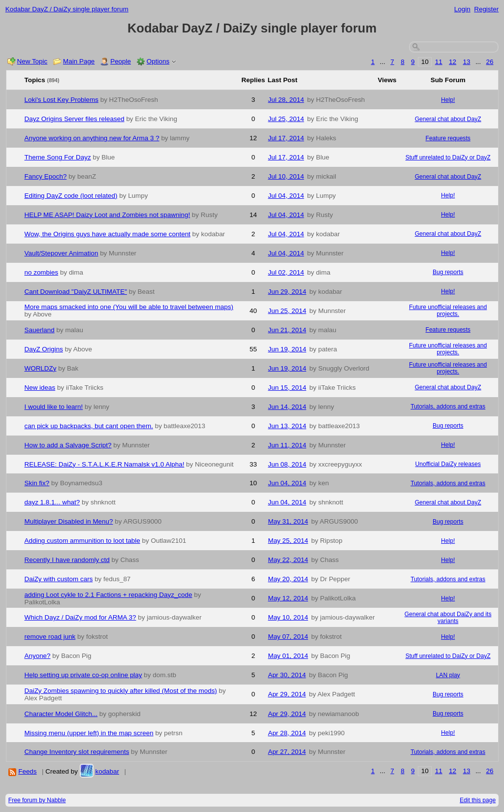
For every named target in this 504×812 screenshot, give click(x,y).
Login (462, 9)
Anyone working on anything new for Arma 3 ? (92, 138)
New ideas (40, 388)
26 (490, 62)
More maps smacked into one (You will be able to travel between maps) (129, 307)
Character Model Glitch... (61, 714)
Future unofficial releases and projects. (448, 311)
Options (158, 61)
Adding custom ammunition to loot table (82, 541)
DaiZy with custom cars (59, 579)
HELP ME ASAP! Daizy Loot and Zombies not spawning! (108, 215)
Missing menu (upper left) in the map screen (89, 733)
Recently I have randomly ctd (67, 560)
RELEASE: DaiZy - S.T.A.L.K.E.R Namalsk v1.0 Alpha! (105, 464)
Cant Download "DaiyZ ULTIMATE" (76, 292)
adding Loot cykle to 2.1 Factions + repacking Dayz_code (109, 595)
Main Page (79, 61)
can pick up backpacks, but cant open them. (89, 426)
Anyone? (38, 656)
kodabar (107, 771)
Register (486, 9)
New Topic (32, 61)
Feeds (27, 771)
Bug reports (448, 272)
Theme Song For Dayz (58, 157)
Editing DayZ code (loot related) (71, 196)
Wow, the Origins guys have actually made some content (108, 234)
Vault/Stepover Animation (62, 253)
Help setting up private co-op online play (83, 675)
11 (439, 62)
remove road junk (50, 637)
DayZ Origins (44, 349)
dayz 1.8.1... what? (52, 502)
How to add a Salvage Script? (68, 445)
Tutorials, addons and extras (448, 406)
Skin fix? (37, 483)
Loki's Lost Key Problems (62, 100)
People (121, 61)
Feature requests (448, 138)
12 (453, 62)
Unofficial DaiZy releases (448, 464)
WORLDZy (41, 368)
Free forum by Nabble (37, 800)
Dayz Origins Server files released (75, 119)
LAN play (448, 675)
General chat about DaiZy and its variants (448, 618)
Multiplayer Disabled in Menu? (69, 521)
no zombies (42, 272)
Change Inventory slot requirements (77, 752)
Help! (448, 100)
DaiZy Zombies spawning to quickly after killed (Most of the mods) (121, 691)
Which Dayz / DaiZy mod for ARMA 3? (80, 617)
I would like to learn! (54, 407)
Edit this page (478, 800)
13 (466, 62)
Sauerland (40, 330)
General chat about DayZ (448, 119)
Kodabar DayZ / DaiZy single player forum (67, 9)
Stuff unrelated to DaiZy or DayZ (448, 157)
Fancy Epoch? (46, 176)
